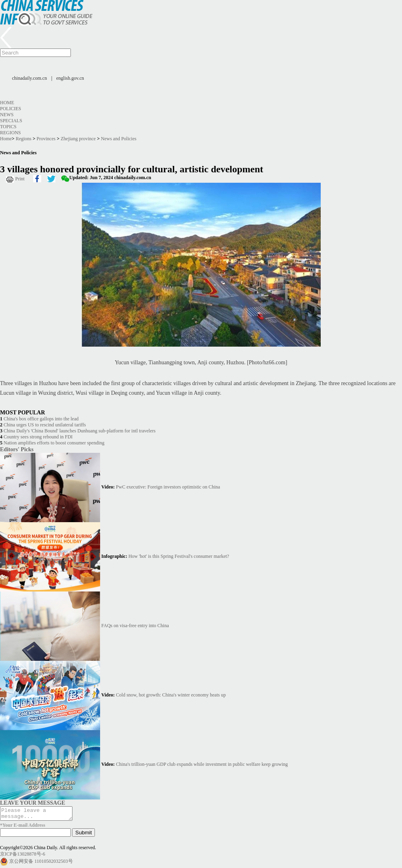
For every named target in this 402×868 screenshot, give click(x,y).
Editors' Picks (17, 449)
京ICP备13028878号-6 (23, 856)
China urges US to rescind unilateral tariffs (45, 425)
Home (7, 103)
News (7, 115)
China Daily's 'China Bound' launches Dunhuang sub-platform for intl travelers (79, 431)
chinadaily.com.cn (29, 78)
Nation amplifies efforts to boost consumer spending (54, 443)
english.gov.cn (70, 78)
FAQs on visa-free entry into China (135, 626)
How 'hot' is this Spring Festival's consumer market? (179, 556)
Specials (11, 121)
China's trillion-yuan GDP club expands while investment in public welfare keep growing (202, 764)
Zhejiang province (78, 139)
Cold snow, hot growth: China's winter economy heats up (171, 695)
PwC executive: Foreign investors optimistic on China (168, 487)
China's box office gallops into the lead (41, 419)
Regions (10, 133)
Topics (8, 127)
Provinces (46, 139)
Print (20, 179)
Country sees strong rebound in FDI (38, 437)
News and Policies (119, 139)
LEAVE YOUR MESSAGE (33, 803)
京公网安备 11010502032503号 (41, 864)
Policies (11, 109)
